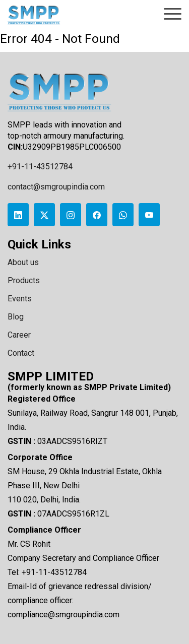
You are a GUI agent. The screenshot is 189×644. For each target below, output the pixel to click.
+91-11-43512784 (40, 167)
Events (20, 299)
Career (19, 335)
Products (24, 280)
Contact (21, 353)
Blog (16, 317)
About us (23, 262)
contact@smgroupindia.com (56, 187)
